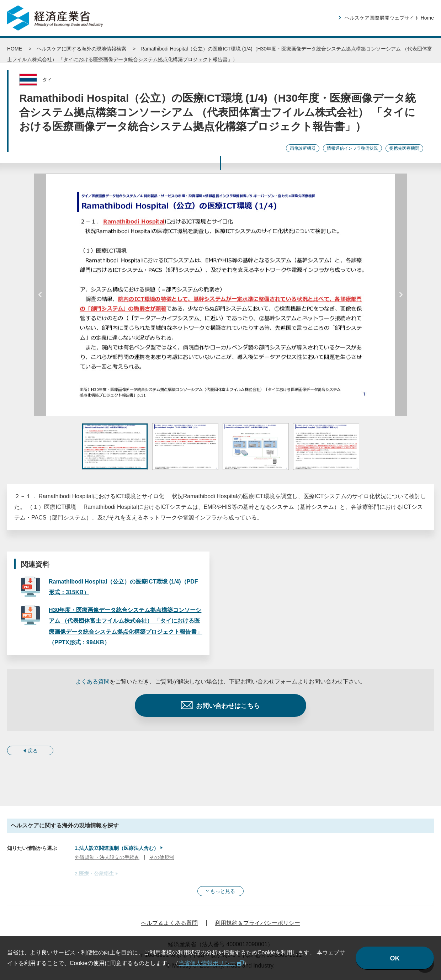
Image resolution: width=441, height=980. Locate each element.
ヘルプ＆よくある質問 (169, 923)
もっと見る (223, 891)
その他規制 (162, 857)
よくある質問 (92, 681)
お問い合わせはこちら (228, 706)
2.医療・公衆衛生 (94, 874)
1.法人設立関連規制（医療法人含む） (117, 848)
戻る (33, 751)
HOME (15, 49)
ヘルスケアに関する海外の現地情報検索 (81, 49)
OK (395, 958)
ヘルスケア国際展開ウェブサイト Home (389, 18)
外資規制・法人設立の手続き (107, 857)
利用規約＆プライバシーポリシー (257, 923)
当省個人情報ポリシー (207, 963)
